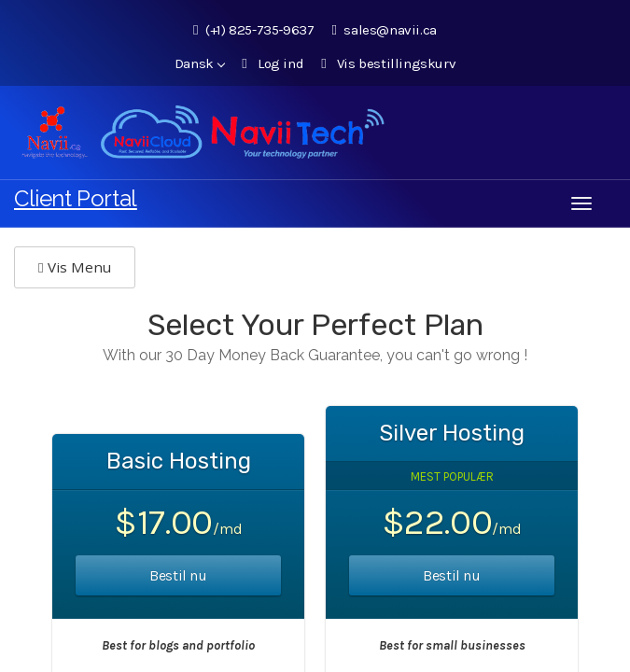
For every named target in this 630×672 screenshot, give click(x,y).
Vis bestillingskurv (388, 63)
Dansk (200, 63)
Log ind (273, 63)
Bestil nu (178, 575)
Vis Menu (75, 267)
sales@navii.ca (384, 30)
